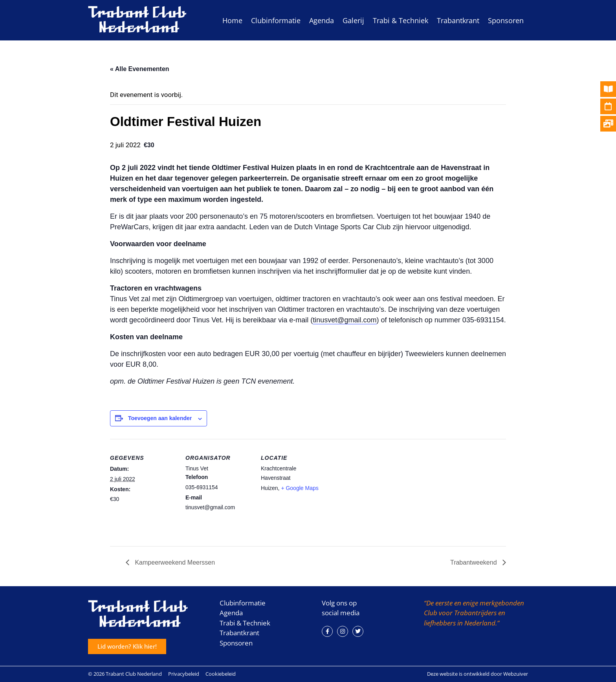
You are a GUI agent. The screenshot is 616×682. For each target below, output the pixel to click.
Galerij (353, 20)
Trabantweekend (474, 562)
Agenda (322, 20)
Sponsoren (506, 20)
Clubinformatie (276, 20)
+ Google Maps (300, 488)
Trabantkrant (458, 20)
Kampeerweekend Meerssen (174, 562)
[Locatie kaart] (378, 493)
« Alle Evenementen (140, 69)
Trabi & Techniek (401, 20)
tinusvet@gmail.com (345, 320)
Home (232, 20)
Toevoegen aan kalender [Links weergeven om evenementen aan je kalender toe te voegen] (160, 418)
